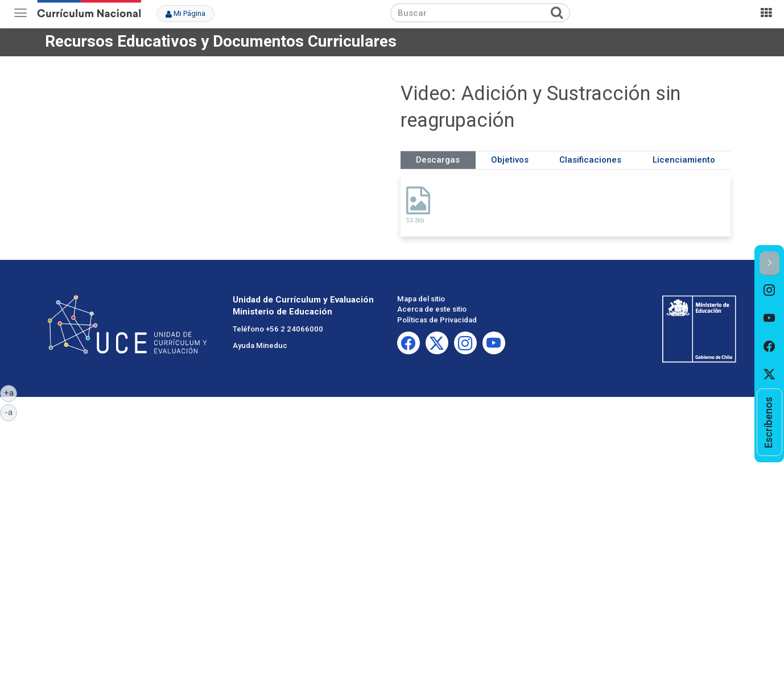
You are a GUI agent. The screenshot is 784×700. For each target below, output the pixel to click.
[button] (769, 264)
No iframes (218, 156)
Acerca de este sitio (432, 309)
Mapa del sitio (421, 299)
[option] (769, 290)
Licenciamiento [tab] (684, 160)
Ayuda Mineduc (260, 345)
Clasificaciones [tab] (590, 160)
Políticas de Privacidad (437, 320)
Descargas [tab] (438, 160)
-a (11, 412)
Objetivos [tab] (510, 160)
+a (11, 392)
